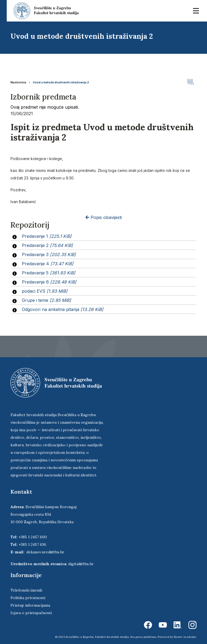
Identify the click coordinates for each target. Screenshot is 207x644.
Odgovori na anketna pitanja (63, 309)
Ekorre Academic (185, 637)
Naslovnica (18, 82)
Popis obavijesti (104, 217)
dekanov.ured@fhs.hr (45, 552)
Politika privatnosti (28, 598)
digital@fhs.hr (81, 564)
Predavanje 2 (47, 245)
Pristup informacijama (30, 605)
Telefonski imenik (26, 590)
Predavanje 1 (47, 236)
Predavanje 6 (49, 282)
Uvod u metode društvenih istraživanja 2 (61, 82)
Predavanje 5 (49, 273)
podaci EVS (45, 291)
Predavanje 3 (49, 254)
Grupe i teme (46, 300)
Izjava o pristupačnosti (31, 613)
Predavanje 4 (48, 264)
